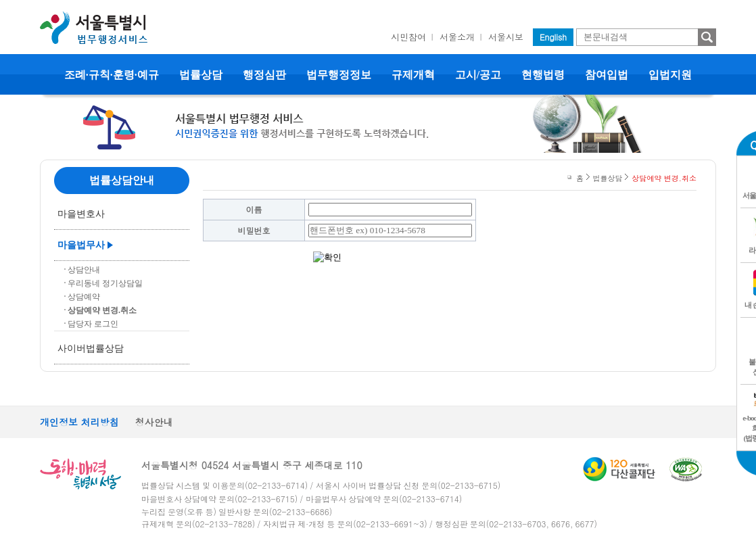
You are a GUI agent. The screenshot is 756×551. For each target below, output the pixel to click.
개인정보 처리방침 (79, 422)
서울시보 (506, 37)
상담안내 (84, 270)
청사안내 (154, 422)
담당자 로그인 (93, 324)
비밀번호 (254, 230)
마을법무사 (81, 245)
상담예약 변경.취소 (102, 310)
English (553, 37)
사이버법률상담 (91, 349)
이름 (254, 209)
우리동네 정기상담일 (105, 283)
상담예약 (84, 297)
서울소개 (457, 37)
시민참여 (408, 37)
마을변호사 (81, 214)
